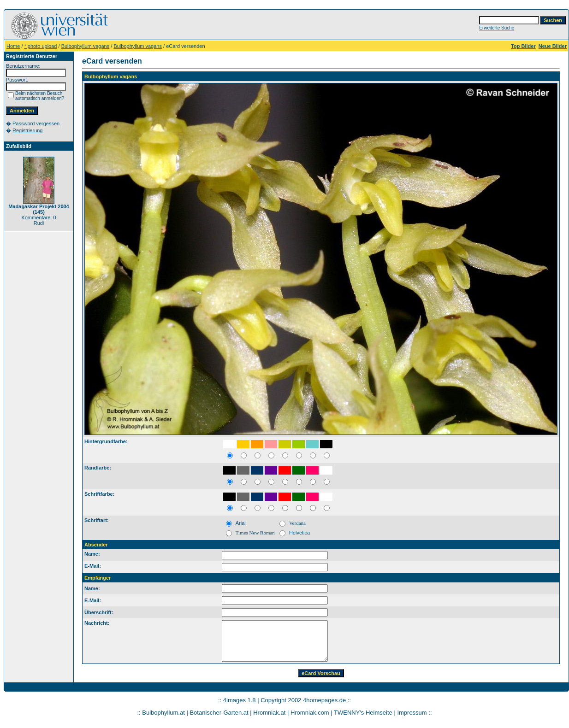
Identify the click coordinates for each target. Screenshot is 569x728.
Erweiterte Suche (497, 28)
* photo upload (41, 46)
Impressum (412, 713)
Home (13, 46)
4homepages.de (324, 700)
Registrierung (27, 130)
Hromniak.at (269, 713)
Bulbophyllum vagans (86, 46)
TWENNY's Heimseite (363, 713)
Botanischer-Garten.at (219, 713)
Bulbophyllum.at (163, 713)
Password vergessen (36, 123)
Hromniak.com (310, 713)
